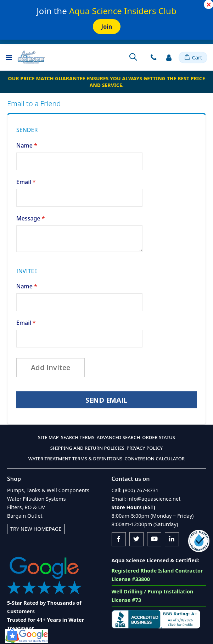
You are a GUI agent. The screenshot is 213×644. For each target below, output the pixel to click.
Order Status (159, 437)
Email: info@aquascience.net (146, 499)
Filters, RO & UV (26, 507)
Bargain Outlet (25, 516)
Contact (153, 57)
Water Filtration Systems (37, 499)
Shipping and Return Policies (87, 448)
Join (107, 27)
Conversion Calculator (155, 459)
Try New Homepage (36, 529)
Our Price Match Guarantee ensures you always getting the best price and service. (107, 82)
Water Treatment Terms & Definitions (75, 459)
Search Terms (78, 437)
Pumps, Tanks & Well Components (48, 490)
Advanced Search (118, 437)
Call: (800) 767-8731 (135, 490)
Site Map (48, 437)
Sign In (169, 57)
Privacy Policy (145, 448)
